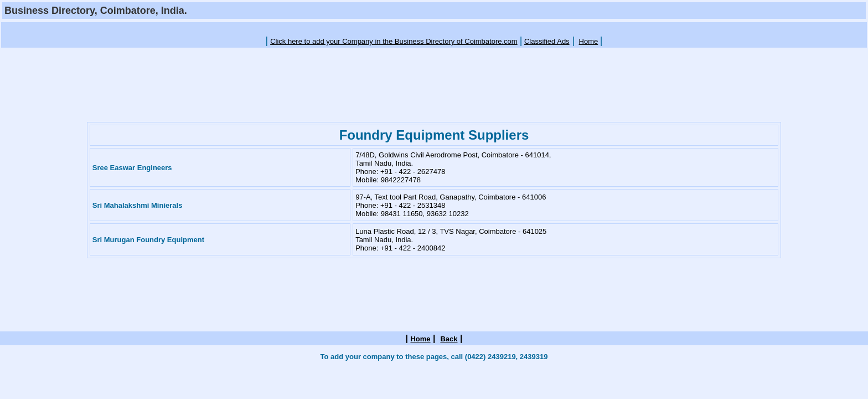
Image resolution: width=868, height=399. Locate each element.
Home (589, 41)
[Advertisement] (434, 28)
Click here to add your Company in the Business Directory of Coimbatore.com (394, 41)
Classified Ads (547, 41)
